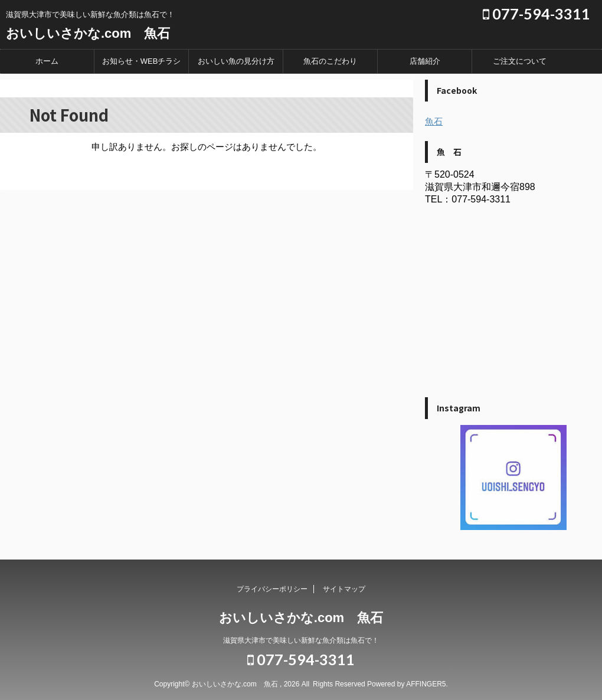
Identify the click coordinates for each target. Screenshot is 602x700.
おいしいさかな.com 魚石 (88, 33)
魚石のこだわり (330, 61)
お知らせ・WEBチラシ (142, 61)
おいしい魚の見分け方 (236, 61)
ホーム (47, 61)
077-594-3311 (536, 14)
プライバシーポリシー (272, 589)
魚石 (434, 121)
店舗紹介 (425, 61)
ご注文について (520, 61)
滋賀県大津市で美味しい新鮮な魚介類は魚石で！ (301, 640)
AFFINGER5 (426, 684)
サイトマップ (344, 589)
